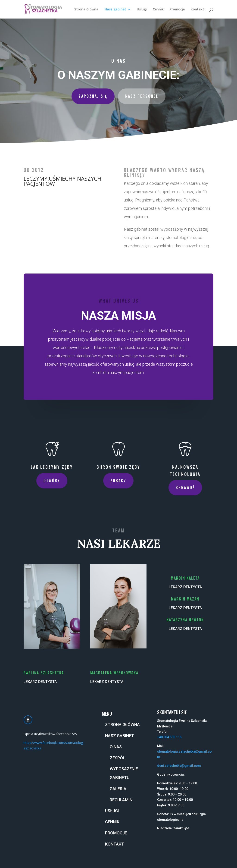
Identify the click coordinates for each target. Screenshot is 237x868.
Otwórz (52, 481)
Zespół (117, 758)
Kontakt (197, 9)
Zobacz (118, 481)
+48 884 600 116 (169, 737)
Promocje (177, 9)
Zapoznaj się (93, 96)
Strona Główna (86, 9)
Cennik (158, 9)
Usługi (142, 9)
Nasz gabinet (115, 9)
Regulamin (121, 800)
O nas (116, 747)
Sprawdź (185, 487)
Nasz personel (142, 96)
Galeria (118, 789)
